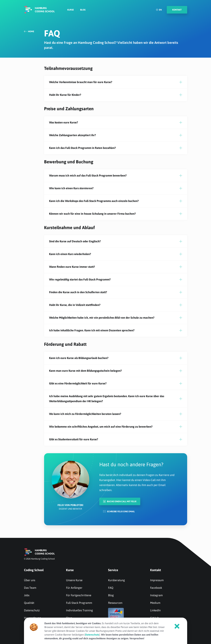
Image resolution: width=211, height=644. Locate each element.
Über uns (30, 580)
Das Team (30, 588)
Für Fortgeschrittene (79, 595)
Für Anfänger (74, 588)
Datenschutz (32, 610)
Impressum (157, 580)
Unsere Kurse (74, 580)
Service (113, 570)
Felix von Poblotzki (70, 505)
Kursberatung (116, 580)
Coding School (34, 570)
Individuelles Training (79, 610)
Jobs (27, 595)
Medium (155, 603)
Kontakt (156, 570)
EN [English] (159, 10)
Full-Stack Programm (79, 603)
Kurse (71, 10)
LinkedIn (155, 610)
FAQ (111, 588)
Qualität (29, 603)
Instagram (156, 595)
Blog (83, 10)
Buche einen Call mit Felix (120, 501)
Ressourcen (115, 603)
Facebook (156, 588)
